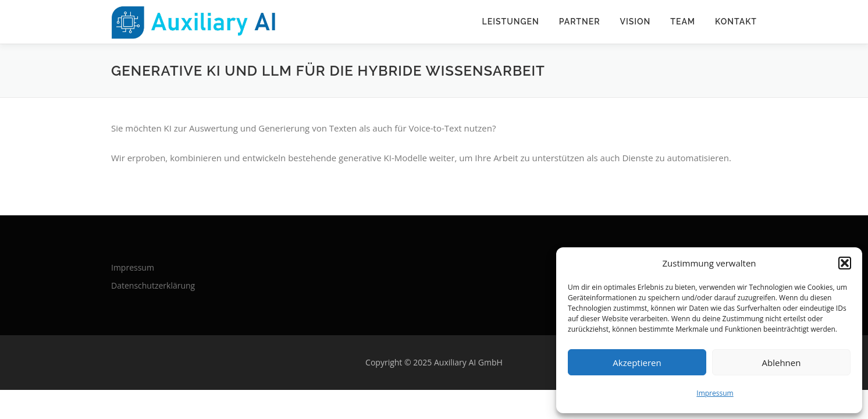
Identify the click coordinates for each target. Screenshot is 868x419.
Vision (635, 22)
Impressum (715, 393)
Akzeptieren (637, 363)
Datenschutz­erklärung (153, 285)
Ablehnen (782, 363)
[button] (845, 263)
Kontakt (736, 22)
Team (683, 22)
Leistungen (511, 22)
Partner (580, 22)
